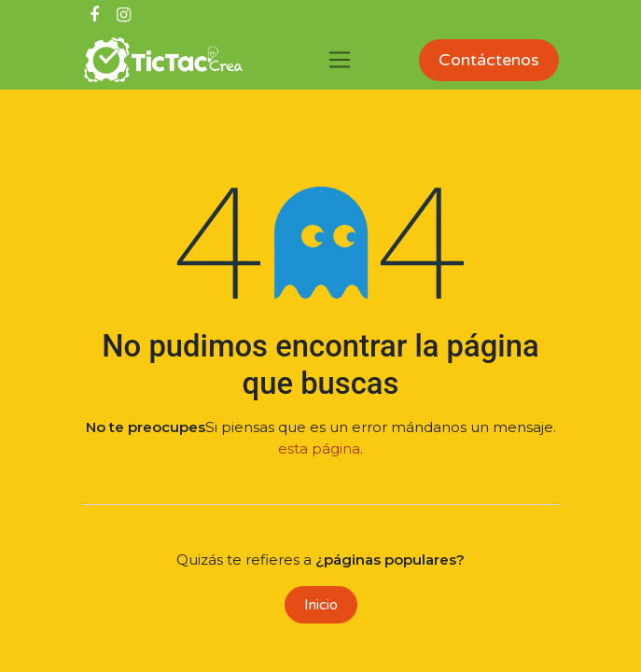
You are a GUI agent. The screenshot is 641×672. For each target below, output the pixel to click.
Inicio (321, 605)
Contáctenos (489, 60)
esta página (319, 448)
